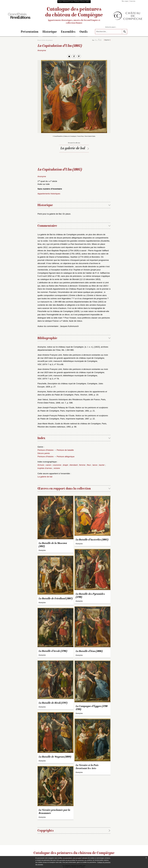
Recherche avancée (111, 27)
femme (82, 465)
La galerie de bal (73, 148)
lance (95, 465)
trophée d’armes (45, 468)
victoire (57, 468)
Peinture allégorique (66, 457)
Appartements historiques (49, 194)
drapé (65, 465)
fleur (89, 465)
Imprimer (107, 40)
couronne (57, 465)
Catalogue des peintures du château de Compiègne (74, 16)
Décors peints (44, 453)
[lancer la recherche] (124, 32)
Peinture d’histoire (46, 450)
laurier (102, 465)
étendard (74, 465)
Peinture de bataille (65, 450)
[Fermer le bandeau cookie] (146, 858)
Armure (41, 465)
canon (48, 465)
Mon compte (125, 1)
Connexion (132, 1)
